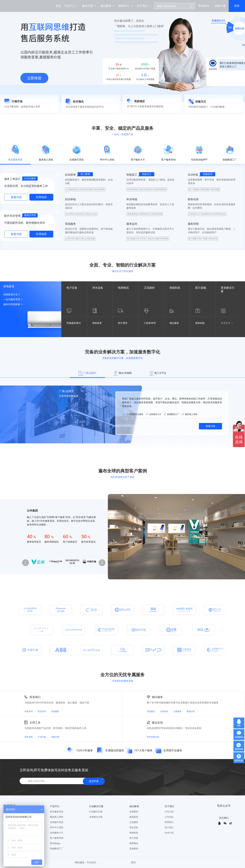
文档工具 (35, 722)
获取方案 (220, 6)
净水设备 (98, 288)
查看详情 (16, 197)
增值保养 (99, 323)
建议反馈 (157, 722)
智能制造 (175, 288)
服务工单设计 (12, 179)
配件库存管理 (12, 216)
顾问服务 (157, 697)
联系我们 (35, 697)
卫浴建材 (149, 288)
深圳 (133, 862)
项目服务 (176, 323)
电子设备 (72, 288)
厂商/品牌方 (67, 391)
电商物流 (123, 288)
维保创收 (202, 323)
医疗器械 (201, 288)
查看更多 (227, 323)
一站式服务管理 (13, 299)
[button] (102, 563)
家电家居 (9, 286)
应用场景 (41, 197)
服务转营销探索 (13, 304)
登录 (237, 6)
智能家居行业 (12, 294)
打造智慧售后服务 (69, 396)
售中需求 (124, 323)
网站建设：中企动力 (86, 862)
